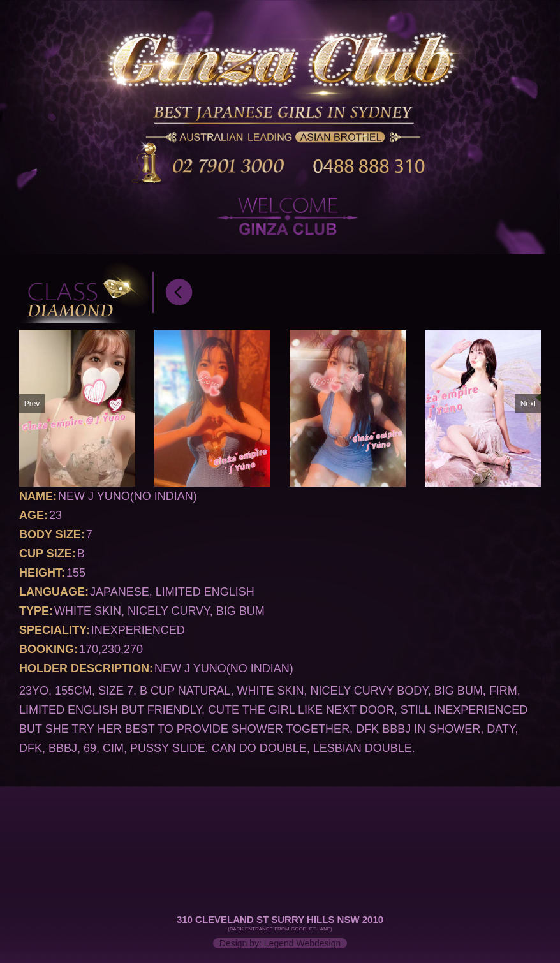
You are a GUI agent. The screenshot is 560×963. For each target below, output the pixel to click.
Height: (42, 573)
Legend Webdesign (302, 943)
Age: (33, 515)
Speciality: (55, 630)
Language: (54, 592)
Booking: (48, 649)
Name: (38, 496)
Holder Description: (86, 668)
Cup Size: (48, 554)
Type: (36, 611)
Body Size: (52, 534)
